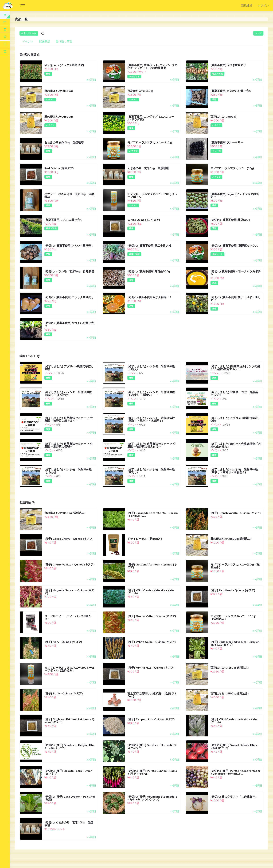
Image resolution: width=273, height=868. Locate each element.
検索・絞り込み (29, 33)
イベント (28, 42)
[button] (5, 52)
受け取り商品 (64, 42)
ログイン (263, 6)
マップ (258, 33)
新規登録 (247, 6)
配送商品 (45, 42)
